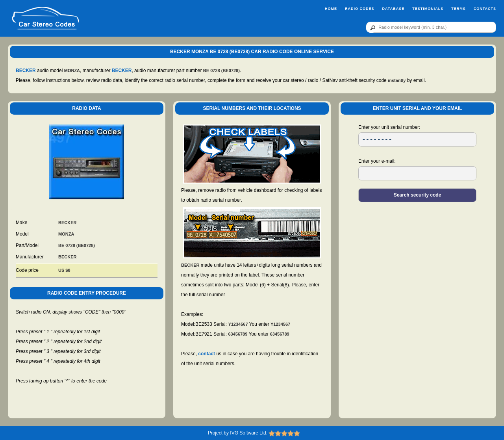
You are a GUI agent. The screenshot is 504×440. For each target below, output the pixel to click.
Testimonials (428, 9)
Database (393, 9)
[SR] (417, 139)
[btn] (371, 28)
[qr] (431, 27)
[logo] (45, 19)
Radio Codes (360, 9)
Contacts (485, 9)
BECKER (26, 71)
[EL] (417, 173)
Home (331, 9)
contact (207, 354)
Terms (459, 9)
